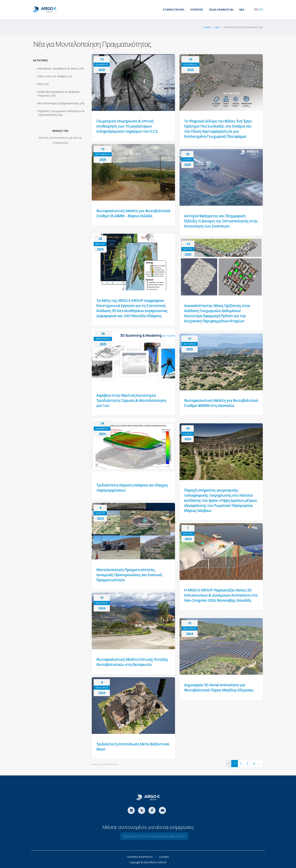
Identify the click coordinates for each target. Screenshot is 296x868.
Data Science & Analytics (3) (55, 76)
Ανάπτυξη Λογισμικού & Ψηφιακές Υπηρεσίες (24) (59, 94)
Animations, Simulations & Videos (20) (61, 68)
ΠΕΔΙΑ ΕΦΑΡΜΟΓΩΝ (221, 10)
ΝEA (242, 10)
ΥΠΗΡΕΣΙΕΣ (197, 10)
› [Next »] (260, 764)
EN (256, 9)
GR (261, 9)
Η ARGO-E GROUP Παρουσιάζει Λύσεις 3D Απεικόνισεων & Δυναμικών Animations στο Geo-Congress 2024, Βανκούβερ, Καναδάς (218, 598)
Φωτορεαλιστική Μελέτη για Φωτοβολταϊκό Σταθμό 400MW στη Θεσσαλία (214, 405)
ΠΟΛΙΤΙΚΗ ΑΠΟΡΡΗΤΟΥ (139, 857)
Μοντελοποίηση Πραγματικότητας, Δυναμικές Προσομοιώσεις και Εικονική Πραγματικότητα (130, 575)
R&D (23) (43, 84)
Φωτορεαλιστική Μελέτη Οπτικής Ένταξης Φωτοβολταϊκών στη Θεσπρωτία (132, 662)
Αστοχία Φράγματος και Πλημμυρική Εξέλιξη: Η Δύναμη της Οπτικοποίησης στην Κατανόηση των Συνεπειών (221, 221)
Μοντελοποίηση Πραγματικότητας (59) (61, 103)
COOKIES (166, 857)
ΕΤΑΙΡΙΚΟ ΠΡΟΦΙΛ (174, 10)
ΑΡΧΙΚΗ (207, 27)
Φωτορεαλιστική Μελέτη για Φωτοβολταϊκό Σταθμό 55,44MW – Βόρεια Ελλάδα (131, 216)
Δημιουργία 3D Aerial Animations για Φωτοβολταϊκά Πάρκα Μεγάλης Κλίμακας (219, 687)
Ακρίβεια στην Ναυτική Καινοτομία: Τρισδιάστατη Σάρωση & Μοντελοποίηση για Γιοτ (131, 400)
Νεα (217, 27)
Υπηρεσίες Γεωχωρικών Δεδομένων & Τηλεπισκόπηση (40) (61, 113)
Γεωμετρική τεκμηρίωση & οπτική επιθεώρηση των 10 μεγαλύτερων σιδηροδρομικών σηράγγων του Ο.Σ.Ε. (128, 126)
